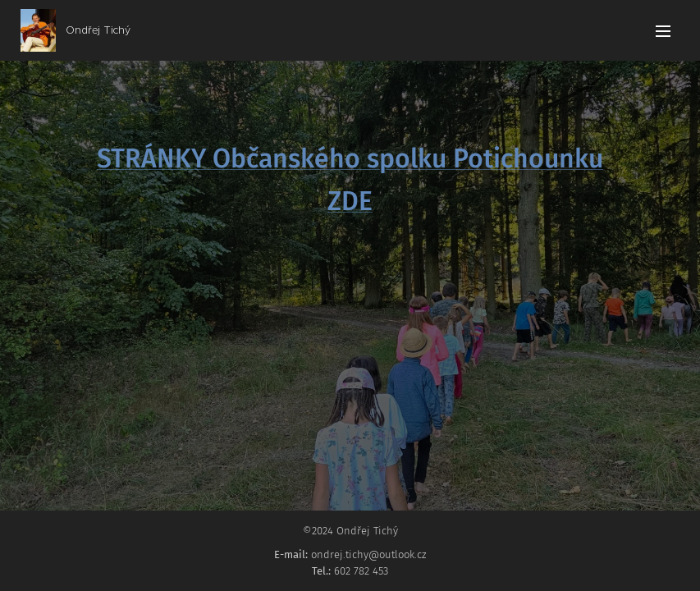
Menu (663, 31)
